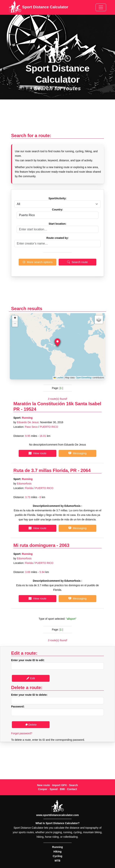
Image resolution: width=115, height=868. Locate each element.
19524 (30, 409)
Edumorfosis (24, 484)
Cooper (43, 789)
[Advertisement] (57, 118)
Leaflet (58, 378)
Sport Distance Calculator (39, 7)
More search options (37, 262)
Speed (54, 789)
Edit (31, 678)
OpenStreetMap (84, 378)
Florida (29, 488)
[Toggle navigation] (101, 7)
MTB (57, 861)
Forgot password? (22, 733)
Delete (31, 725)
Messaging (77, 453)
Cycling (58, 856)
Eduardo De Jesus (28, 422)
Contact (72, 789)
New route (44, 785)
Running (27, 418)
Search (73, 785)
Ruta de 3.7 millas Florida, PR (45, 470)
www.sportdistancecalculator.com (57, 815)
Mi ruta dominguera (34, 545)
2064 (85, 470)
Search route (77, 262)
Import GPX (59, 785)
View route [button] (38, 453)
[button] (57, 342)
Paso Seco (31, 427)
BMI (62, 789)
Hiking (58, 852)
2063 (64, 545)
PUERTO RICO (49, 427)
